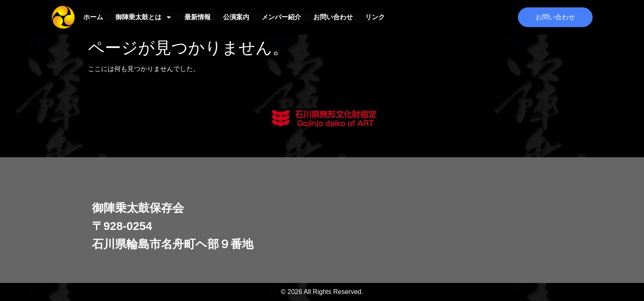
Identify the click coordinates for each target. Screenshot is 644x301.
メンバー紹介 (281, 17)
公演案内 (236, 17)
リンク (375, 17)
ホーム (93, 17)
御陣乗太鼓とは (144, 17)
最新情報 (198, 17)
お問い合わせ (333, 17)
